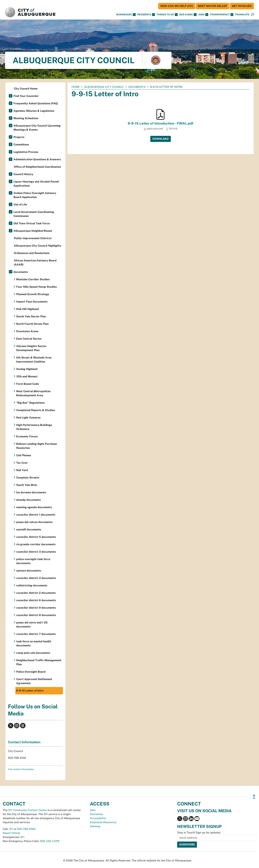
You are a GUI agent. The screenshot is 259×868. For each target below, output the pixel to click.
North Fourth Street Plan (32, 324)
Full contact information (21, 769)
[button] (242, 15)
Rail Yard (22, 470)
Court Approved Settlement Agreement (34, 681)
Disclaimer (97, 814)
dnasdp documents (28, 500)
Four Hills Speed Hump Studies (36, 287)
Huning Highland (27, 369)
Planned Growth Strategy (33, 294)
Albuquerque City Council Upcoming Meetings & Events (37, 128)
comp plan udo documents (33, 653)
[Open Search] (253, 15)
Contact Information (24, 742)
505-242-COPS (50, 841)
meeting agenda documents (34, 507)
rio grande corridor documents (36, 544)
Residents (146, 15)
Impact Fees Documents (32, 302)
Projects (19, 137)
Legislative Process (26, 152)
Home (76, 87)
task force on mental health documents (34, 643)
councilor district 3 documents (36, 552)
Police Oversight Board (31, 672)
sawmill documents (29, 529)
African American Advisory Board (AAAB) (35, 263)
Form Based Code (28, 384)
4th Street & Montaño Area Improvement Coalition (34, 360)
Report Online (11, 833)
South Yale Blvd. (27, 485)
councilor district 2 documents (36, 593)
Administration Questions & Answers (37, 159)
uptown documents (29, 571)
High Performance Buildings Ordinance (34, 427)
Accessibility (98, 818)
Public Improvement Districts (33, 238)
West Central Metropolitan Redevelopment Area (33, 393)
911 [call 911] (22, 837)
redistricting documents (32, 585)
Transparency (222, 15)
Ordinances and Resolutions (32, 253)
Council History (23, 174)
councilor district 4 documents (36, 578)
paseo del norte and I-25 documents (32, 625)
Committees (21, 145)
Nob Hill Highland (28, 309)
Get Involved (242, 6)
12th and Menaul (27, 376)
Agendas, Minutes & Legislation (34, 111)
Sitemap (95, 826)
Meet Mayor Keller (212, 6)
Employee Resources (103, 822)
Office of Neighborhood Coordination (37, 167)
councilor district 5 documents (36, 537)
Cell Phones (24, 455)
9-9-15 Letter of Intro (30, 691)
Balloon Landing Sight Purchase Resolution (37, 446)
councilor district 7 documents (36, 634)
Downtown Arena (27, 331)
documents (137, 87)
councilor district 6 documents (36, 600)
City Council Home (26, 89)
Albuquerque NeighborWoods (33, 231)
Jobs (203, 15)
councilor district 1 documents (36, 515)
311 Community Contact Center (28, 810)
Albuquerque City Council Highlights (37, 246)
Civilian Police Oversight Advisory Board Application (35, 195)
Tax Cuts (22, 463)
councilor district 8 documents (36, 615)
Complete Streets (28, 478)
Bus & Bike (188, 15)
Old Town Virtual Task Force (32, 223)
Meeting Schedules (26, 118)
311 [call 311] (11, 829)
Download (161, 139)
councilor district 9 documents (36, 608)
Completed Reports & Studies (36, 410)
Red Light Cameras (28, 418)
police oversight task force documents (33, 561)
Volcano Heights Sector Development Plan (31, 348)
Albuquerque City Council (104, 87)
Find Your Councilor (26, 96)
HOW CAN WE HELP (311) (177, 6)
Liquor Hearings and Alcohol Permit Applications (36, 184)
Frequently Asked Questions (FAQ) (36, 103)
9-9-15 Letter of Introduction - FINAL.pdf (161, 123)
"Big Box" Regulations (30, 403)
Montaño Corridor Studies (33, 279)
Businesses (126, 15)
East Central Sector (29, 339)
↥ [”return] (254, 797)
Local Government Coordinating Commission (34, 214)
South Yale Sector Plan (31, 316)
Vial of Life (20, 205)
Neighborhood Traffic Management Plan (39, 662)
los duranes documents (31, 492)
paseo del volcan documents (34, 522)
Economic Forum (27, 436)
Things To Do (167, 15)
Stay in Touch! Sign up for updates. (199, 833)
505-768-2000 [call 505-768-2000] (26, 829)
